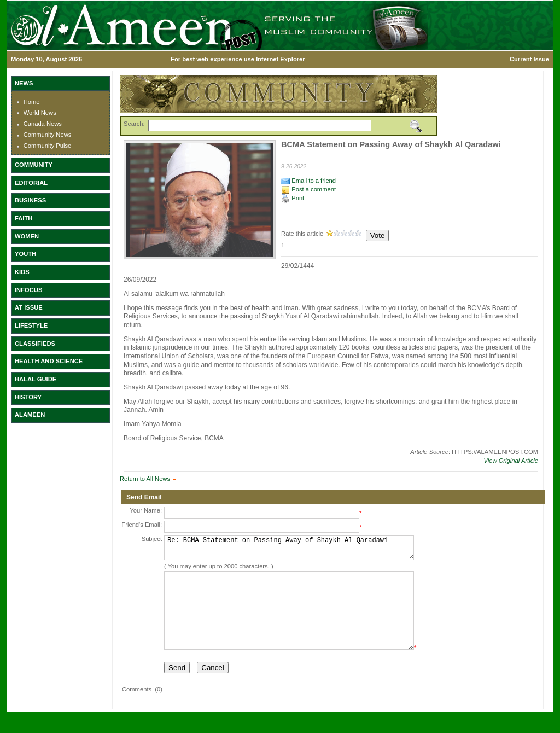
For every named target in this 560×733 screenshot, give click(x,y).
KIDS (22, 272)
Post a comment (308, 189)
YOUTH (25, 254)
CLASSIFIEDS (35, 344)
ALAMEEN (30, 415)
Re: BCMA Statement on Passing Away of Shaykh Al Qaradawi (289, 550)
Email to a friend (308, 181)
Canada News (43, 124)
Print (293, 198)
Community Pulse (48, 146)
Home (32, 102)
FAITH (24, 218)
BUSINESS (30, 200)
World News (40, 113)
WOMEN (27, 236)
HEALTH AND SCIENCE (49, 361)
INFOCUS (28, 290)
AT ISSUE (29, 307)
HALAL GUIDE (36, 379)
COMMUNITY (34, 165)
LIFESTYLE (31, 325)
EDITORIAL (31, 183)
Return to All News (145, 479)
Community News (48, 135)
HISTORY (28, 397)
